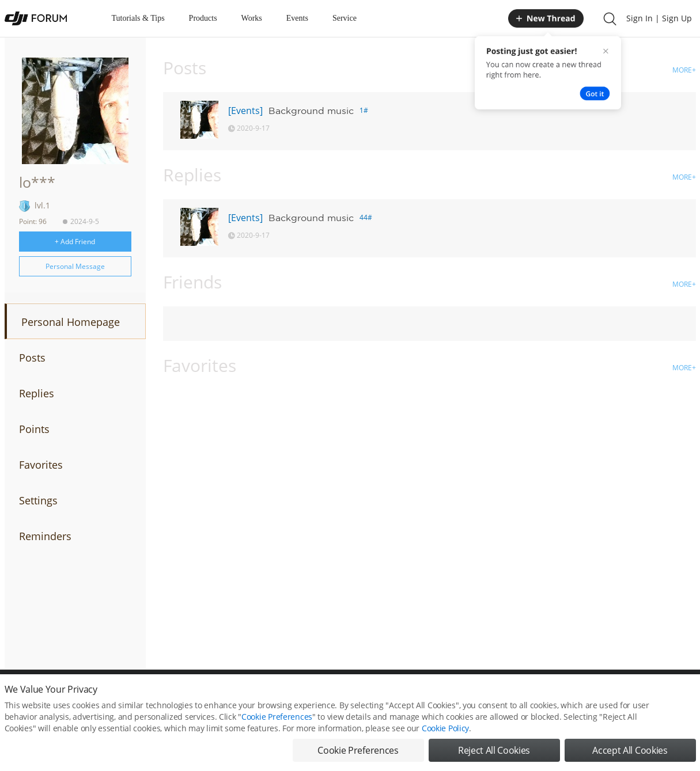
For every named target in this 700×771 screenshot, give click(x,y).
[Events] (245, 111)
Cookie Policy (445, 730)
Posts (32, 358)
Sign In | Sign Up (659, 18)
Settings (38, 500)
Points (34, 429)
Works (252, 18)
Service (345, 18)
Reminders (45, 536)
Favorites (41, 465)
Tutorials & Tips (138, 18)
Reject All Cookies (494, 753)
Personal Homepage (71, 322)
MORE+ (684, 70)
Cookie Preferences (277, 719)
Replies (37, 393)
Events (297, 18)
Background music (311, 111)
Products (203, 18)
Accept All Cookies (630, 753)
